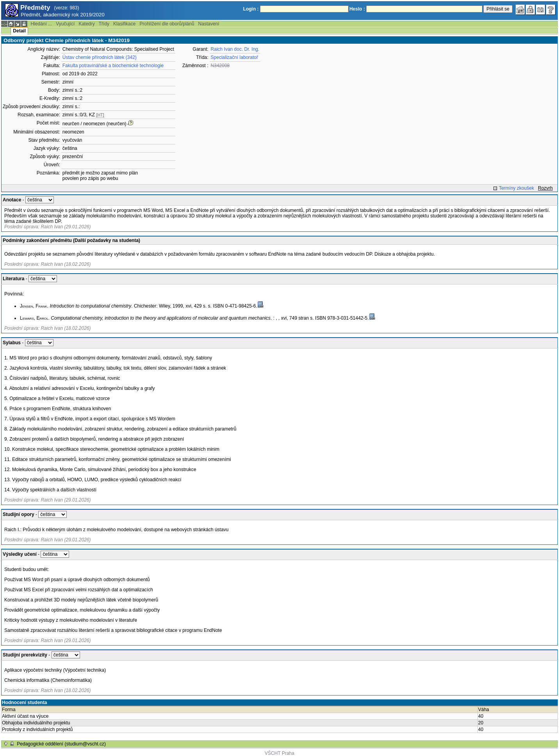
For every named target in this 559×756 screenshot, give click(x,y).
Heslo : (357, 9)
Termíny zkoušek (516, 188)
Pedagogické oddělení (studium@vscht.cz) (61, 744)
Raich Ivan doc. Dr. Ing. (235, 49)
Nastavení (209, 24)
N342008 (220, 66)
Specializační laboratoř (234, 57)
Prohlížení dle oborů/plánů (167, 24)
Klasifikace (124, 24)
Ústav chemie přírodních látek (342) (100, 57)
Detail (19, 31)
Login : (251, 9)
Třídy (104, 24)
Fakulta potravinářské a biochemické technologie (113, 66)
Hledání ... (41, 24)
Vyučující (65, 24)
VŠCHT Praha (279, 753)
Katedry (86, 24)
